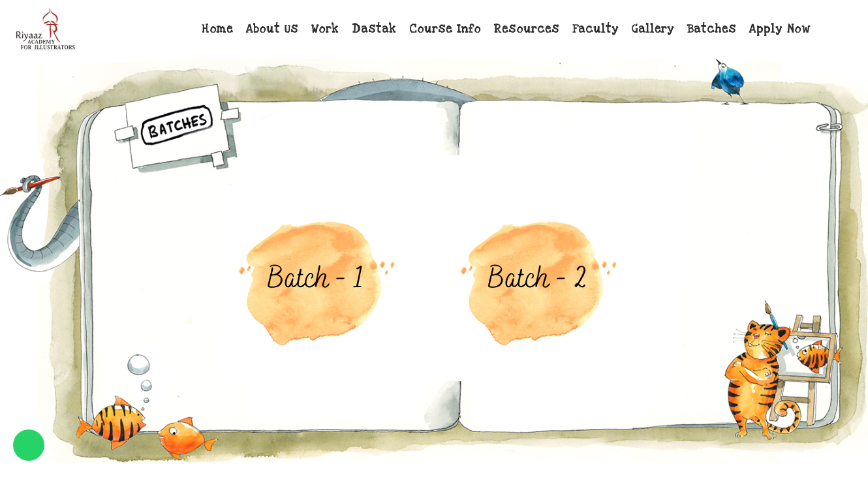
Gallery (653, 29)
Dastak (374, 29)
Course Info (445, 29)
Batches (712, 29)
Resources (527, 29)
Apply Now (780, 29)
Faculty (596, 29)
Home (217, 29)
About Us (272, 29)
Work (325, 29)
